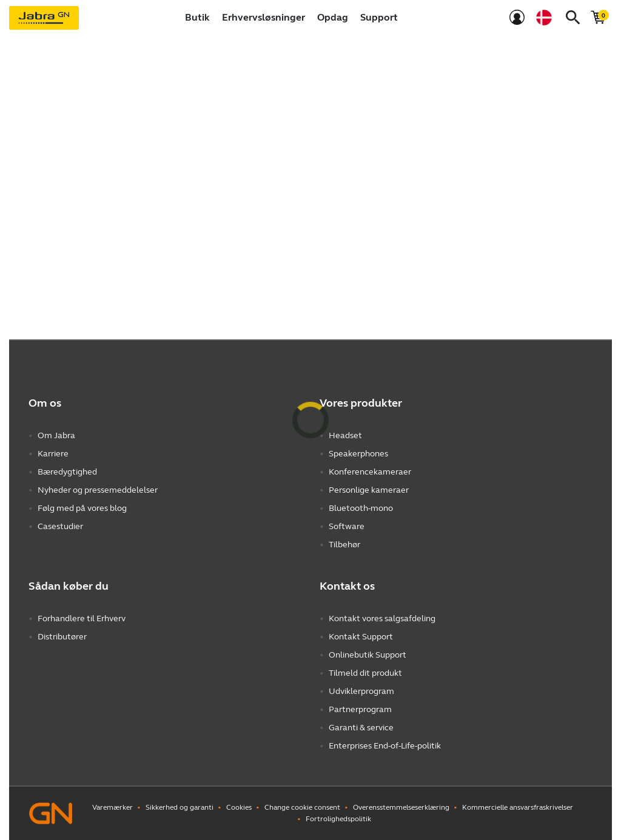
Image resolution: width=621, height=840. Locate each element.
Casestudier (60, 526)
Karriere (53, 454)
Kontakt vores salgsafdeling (382, 618)
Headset (345, 435)
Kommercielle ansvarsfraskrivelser (518, 807)
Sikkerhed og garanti (180, 807)
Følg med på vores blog (82, 508)
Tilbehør (344, 545)
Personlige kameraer (369, 490)
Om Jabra (56, 435)
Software (347, 526)
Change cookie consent (302, 807)
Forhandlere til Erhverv (82, 618)
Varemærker (112, 807)
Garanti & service (361, 728)
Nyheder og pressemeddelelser (98, 490)
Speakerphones (358, 454)
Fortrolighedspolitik (338, 819)
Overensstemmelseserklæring (401, 807)
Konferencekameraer (370, 472)
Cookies (239, 807)
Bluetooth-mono (361, 508)
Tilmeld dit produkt (365, 673)
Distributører (62, 637)
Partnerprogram (360, 709)
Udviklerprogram (361, 691)
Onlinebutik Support (368, 655)
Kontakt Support (361, 637)
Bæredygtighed (67, 472)
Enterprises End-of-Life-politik (385, 746)
